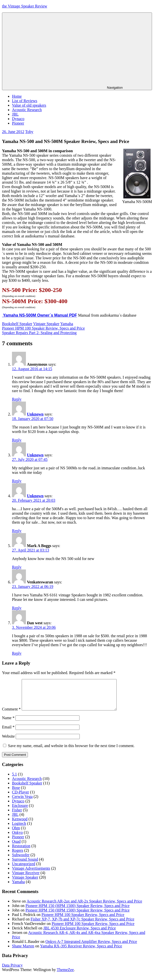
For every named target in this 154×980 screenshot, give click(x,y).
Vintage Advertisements (31, 874)
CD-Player (20, 798)
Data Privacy (12, 971)
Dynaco (18, 119)
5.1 (14, 780)
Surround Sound (25, 865)
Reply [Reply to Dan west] (17, 653)
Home (17, 96)
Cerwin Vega (22, 803)
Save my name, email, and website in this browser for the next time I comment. (71, 752)
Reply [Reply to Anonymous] (17, 399)
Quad (16, 847)
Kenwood (20, 825)
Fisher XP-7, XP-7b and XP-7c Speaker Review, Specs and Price (82, 925)
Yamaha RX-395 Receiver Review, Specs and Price (81, 952)
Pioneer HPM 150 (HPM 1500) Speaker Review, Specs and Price (77, 912)
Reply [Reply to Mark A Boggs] (17, 567)
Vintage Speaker (46, 324)
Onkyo (17, 838)
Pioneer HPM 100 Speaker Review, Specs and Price (43, 328)
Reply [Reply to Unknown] (17, 440)
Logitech (19, 829)
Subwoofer (21, 861)
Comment (11, 715)
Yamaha (67, 324)
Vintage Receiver (26, 879)
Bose (16, 794)
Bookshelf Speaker (17, 324)
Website (8, 742)
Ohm (16, 834)
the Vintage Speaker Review (25, 6)
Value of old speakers (29, 105)
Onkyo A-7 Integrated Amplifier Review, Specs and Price (91, 947)
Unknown (35, 414)
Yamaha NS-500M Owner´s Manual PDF (39, 315)
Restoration (21, 852)
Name (8, 724)
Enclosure (20, 811)
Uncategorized (24, 870)
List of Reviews (25, 101)
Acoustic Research (27, 110)
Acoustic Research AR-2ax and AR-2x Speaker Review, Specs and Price (84, 907)
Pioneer (18, 123)
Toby (29, 132)
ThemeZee (65, 976)
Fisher (17, 816)
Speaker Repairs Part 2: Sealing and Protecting (39, 333)
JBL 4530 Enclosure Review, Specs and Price (80, 934)
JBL (15, 114)
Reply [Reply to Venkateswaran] (17, 608)
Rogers (18, 856)
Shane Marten (23, 952)
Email (8, 733)
